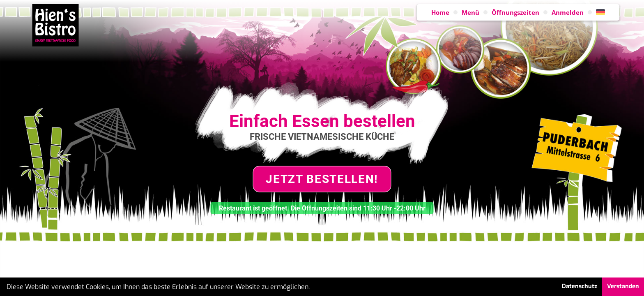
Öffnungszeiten (515, 12)
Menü (470, 12)
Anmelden (568, 12)
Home (440, 12)
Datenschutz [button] (580, 286)
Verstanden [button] (623, 286)
